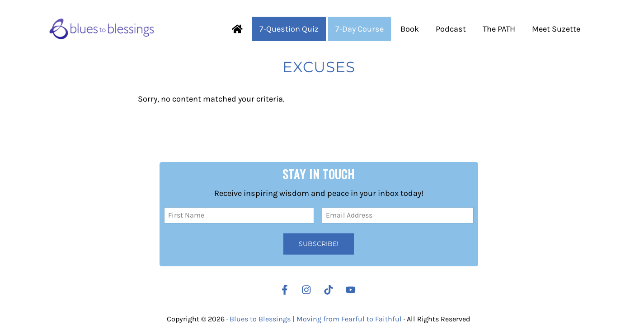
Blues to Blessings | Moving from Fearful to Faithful (316, 319)
